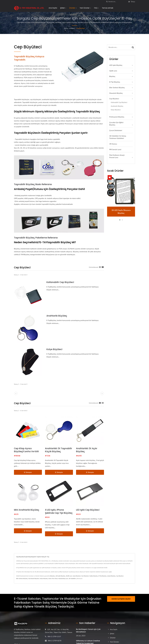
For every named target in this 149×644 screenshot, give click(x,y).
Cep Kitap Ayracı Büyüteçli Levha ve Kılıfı (27, 450)
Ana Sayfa (53, 8)
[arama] (107, 2)
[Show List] (103, 267)
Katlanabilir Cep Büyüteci (60, 282)
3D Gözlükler (72, 582)
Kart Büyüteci (85, 579)
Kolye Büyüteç (44, 582)
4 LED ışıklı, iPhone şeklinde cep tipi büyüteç (55, 513)
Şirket (63, 8)
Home (66, 28)
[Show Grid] (100, 267)
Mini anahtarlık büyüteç (27, 510)
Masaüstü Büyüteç (116, 93)
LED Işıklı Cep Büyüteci (88, 510)
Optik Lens (113, 71)
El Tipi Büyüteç (115, 82)
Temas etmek (108, 8)
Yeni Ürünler (85, 8)
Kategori (72, 28)
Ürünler (73, 8)
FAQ (96, 8)
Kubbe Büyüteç (94, 579)
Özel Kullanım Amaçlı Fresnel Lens (117, 156)
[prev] (16, 393)
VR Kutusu (113, 144)
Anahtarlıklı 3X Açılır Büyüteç (87, 450)
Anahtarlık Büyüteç (57, 316)
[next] (102, 393)
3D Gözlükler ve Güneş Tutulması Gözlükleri (118, 137)
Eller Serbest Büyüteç (117, 87)
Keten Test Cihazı (53, 582)
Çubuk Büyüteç (111, 579)
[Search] (118, 2)
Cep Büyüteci (81, 28)
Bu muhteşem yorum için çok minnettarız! (88, 634)
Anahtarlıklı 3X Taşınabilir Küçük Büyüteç (59, 450)
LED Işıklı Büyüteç (116, 65)
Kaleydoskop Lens (63, 582)
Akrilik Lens (69, 579)
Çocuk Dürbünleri (116, 130)
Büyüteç (112, 76)
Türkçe (133, 2)
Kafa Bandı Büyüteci (34, 582)
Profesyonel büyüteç (117, 117)
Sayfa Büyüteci (77, 579)
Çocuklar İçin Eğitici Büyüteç (116, 124)
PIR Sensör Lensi (115, 149)
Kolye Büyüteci (54, 349)
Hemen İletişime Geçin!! (121, 602)
